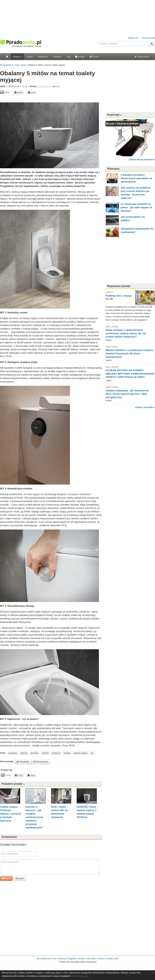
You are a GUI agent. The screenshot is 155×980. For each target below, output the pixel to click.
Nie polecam (41, 762)
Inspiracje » (114, 115)
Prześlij (18, 92)
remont (45, 753)
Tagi (68, 57)
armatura (13, 753)
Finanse (94, 57)
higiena (24, 753)
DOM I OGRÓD (112, 327)
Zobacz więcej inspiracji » (142, 159)
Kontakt (109, 959)
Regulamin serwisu (76, 959)
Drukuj (32, 92)
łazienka (35, 753)
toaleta (67, 753)
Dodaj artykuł (142, 57)
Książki (80, 57)
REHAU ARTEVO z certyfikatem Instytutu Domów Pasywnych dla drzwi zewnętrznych (130, 354)
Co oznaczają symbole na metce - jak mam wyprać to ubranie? (136, 207)
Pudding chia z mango (119, 296)
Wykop (5, 92)
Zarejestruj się (148, 38)
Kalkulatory (43, 57)
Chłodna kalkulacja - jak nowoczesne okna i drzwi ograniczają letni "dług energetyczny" (127, 394)
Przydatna (23, 762)
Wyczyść (20, 878)
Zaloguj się (133, 38)
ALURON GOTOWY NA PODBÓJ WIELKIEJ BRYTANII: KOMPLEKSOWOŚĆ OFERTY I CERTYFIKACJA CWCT (130, 374)
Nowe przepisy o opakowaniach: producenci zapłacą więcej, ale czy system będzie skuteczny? (126, 333)
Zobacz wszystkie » (145, 407)
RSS (116, 959)
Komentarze (9, 837)
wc (92, 753)
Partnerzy (62, 959)
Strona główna (43, 959)
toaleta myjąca (80, 753)
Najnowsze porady (119, 286)
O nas (54, 959)
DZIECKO (110, 292)
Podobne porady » (13, 784)
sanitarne (56, 753)
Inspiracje (57, 57)
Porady (17, 57)
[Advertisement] (130, 89)
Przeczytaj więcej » (81, 976)
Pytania (30, 57)
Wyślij (6, 878)
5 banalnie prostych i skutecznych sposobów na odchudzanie (136, 178)
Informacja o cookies (95, 959)
